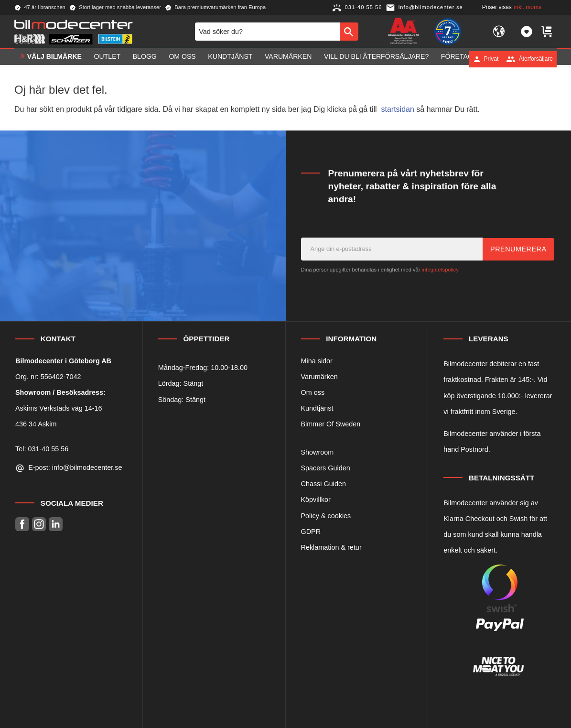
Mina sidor (317, 361)
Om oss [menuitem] (182, 59)
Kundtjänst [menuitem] (230, 59)
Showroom (318, 452)
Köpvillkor (316, 500)
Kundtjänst (317, 408)
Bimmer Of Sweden (331, 424)
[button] (527, 33)
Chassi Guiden (323, 484)
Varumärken (319, 377)
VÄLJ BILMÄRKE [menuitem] (54, 59)
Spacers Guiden (326, 468)
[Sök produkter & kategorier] (267, 33)
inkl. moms (528, 7)
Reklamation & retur (331, 547)
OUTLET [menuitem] (108, 59)
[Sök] (349, 33)
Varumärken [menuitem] (288, 59)
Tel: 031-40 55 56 (42, 449)
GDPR (311, 532)
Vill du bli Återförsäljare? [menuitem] (376, 59)
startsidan (398, 109)
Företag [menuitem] (457, 59)
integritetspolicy (440, 270)
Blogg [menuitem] (145, 59)
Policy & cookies (326, 516)
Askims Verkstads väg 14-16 (59, 408)
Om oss (313, 392)
